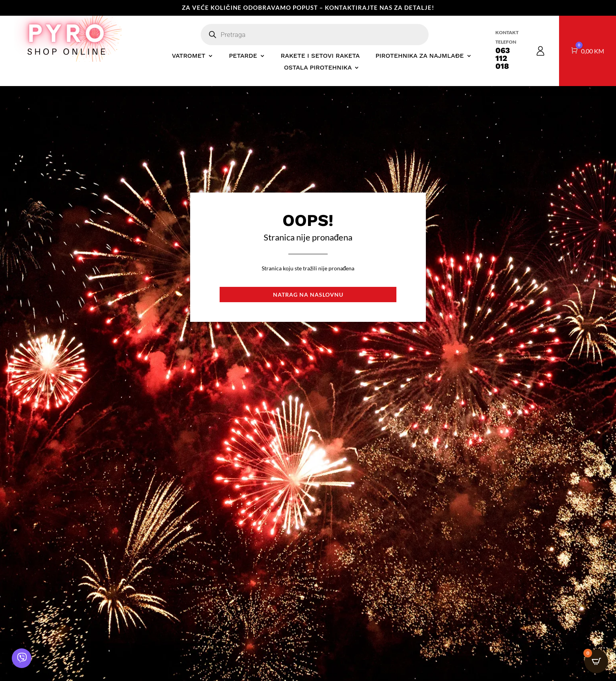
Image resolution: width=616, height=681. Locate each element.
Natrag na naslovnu (308, 295)
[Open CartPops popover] (596, 661)
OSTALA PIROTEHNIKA (318, 68)
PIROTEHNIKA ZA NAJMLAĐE (420, 56)
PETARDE (243, 56)
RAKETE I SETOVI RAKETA (320, 56)
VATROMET (188, 56)
